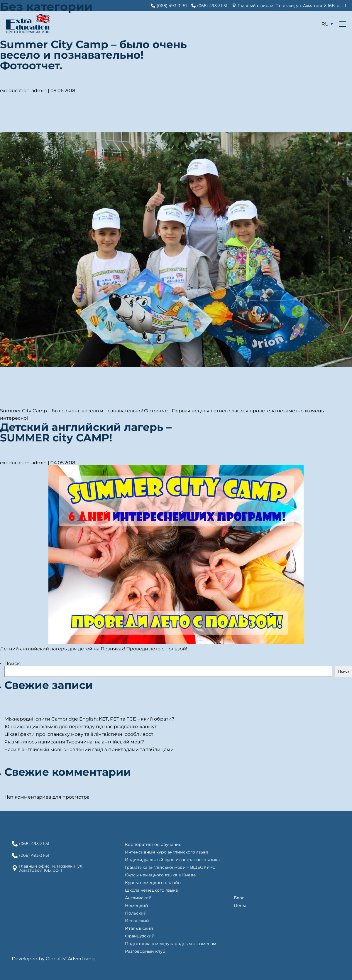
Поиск (12, 663)
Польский (136, 913)
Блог (239, 898)
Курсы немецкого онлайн (153, 883)
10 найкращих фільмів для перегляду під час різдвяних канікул (81, 727)
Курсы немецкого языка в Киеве (160, 875)
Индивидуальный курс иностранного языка (172, 860)
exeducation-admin (23, 91)
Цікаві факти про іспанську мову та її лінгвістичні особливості (79, 734)
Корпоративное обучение (153, 844)
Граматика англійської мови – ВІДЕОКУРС (170, 867)
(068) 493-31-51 (34, 844)
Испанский (137, 921)
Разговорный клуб (145, 951)
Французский (140, 936)
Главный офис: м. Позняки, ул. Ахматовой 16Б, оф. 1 (51, 868)
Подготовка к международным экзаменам (171, 944)
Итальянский (139, 928)
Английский (138, 898)
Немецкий (137, 905)
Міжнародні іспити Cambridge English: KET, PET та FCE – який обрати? (89, 719)
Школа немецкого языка (151, 890)
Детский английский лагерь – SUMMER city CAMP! (86, 432)
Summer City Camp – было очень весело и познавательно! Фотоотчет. (93, 55)
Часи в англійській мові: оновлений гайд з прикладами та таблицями (89, 749)
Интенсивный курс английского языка (167, 852)
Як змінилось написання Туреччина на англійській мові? (75, 742)
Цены (240, 905)
